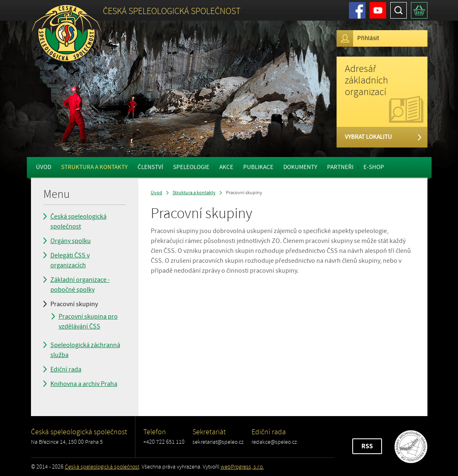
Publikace (258, 167)
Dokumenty (300, 167)
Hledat (399, 10)
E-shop (374, 167)
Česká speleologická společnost (78, 221)
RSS (367, 446)
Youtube (378, 10)
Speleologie (191, 167)
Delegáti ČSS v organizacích (70, 260)
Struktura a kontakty (94, 167)
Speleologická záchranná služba (85, 350)
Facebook (357, 10)
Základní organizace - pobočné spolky (80, 285)
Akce (226, 167)
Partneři (340, 167)
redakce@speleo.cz (274, 442)
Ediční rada (66, 369)
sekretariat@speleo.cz (218, 442)
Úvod (44, 167)
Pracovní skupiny (74, 304)
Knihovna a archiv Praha (84, 384)
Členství (150, 167)
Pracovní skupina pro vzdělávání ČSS (88, 321)
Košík (419, 10)
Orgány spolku (71, 241)
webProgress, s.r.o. (242, 467)
